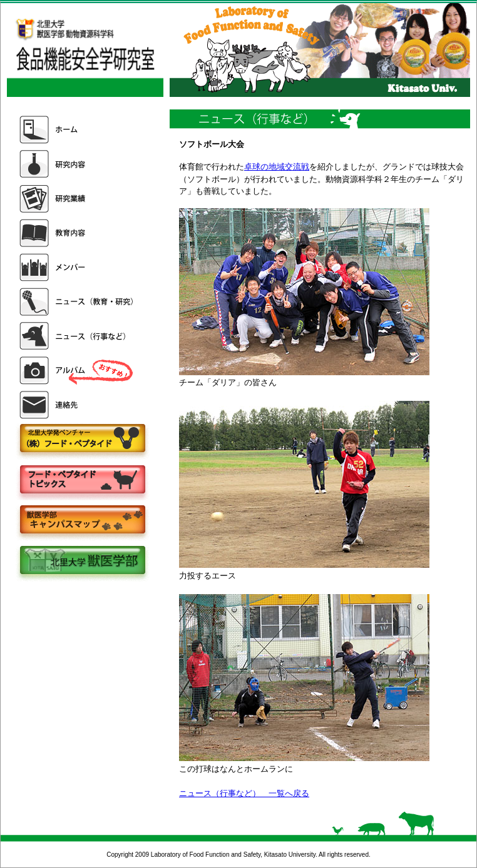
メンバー (78, 267)
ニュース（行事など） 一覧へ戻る (244, 793)
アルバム (78, 371)
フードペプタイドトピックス (82, 480)
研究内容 (78, 164)
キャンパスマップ (82, 521)
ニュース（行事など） (78, 336)
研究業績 (78, 199)
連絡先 (78, 405)
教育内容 (78, 233)
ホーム (78, 130)
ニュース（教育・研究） (78, 302)
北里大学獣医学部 (82, 561)
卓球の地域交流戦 (277, 167)
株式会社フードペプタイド (82, 439)
